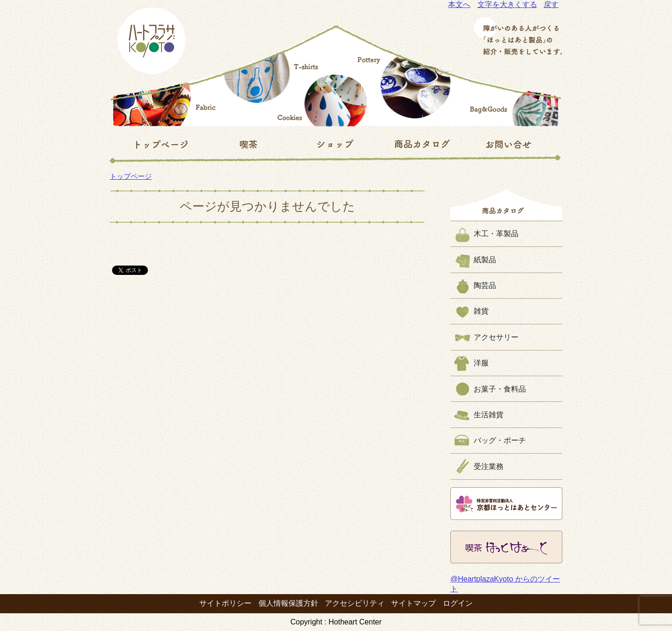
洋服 (481, 363)
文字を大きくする (507, 4)
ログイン (458, 603)
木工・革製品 (496, 234)
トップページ (131, 176)
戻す (551, 4)
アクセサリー (496, 337)
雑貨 (481, 311)
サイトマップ (413, 603)
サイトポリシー (225, 603)
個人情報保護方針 (288, 603)
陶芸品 (485, 285)
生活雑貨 (489, 415)
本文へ (459, 4)
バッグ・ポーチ (500, 440)
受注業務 (489, 466)
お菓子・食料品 (500, 389)
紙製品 (485, 260)
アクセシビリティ (355, 603)
